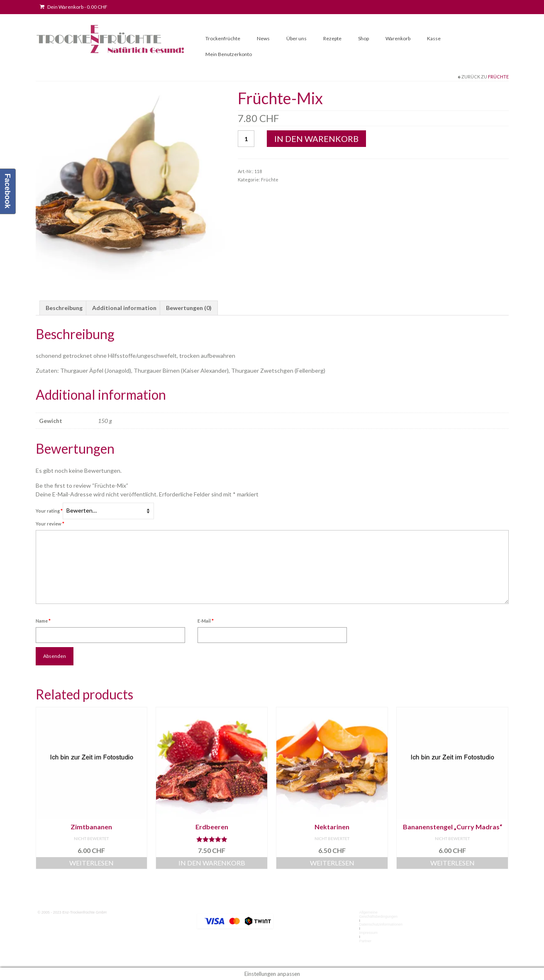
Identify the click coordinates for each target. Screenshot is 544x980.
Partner (365, 941)
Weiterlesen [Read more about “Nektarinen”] (332, 863)
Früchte (498, 77)
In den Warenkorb (316, 139)
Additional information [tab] (124, 308)
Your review (50, 524)
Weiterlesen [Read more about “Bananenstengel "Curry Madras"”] (453, 863)
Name (43, 621)
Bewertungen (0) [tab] (189, 308)
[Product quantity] (246, 139)
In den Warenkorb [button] (212, 863)
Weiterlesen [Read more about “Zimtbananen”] (91, 863)
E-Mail (206, 621)
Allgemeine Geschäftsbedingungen (378, 914)
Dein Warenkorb (74, 7)
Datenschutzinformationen (381, 924)
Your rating (49, 511)
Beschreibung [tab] (64, 308)
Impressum (368, 933)
